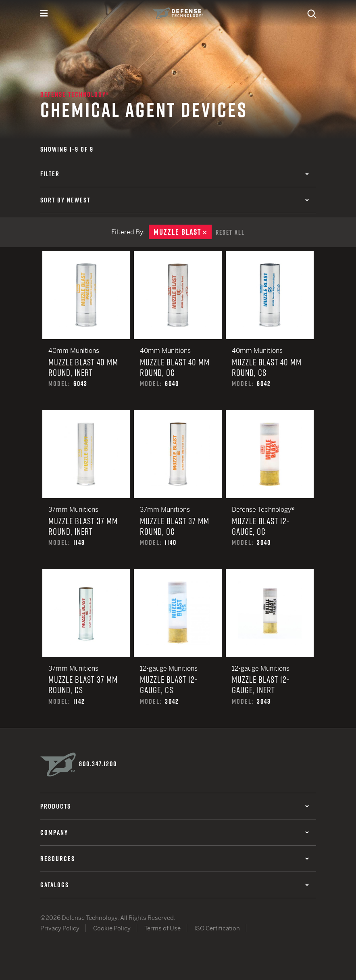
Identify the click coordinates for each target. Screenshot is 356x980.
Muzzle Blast (183, 232)
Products (175, 805)
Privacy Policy (60, 927)
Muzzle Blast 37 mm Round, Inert (86, 489)
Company (175, 831)
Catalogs (175, 884)
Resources (175, 857)
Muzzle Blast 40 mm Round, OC (178, 330)
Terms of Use (162, 927)
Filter (175, 174)
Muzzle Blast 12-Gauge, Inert (270, 648)
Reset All (230, 232)
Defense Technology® (75, 94)
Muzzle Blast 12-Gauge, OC (270, 489)
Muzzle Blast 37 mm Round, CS (86, 648)
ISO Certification (217, 927)
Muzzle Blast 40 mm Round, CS (270, 330)
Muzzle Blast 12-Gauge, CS (178, 648)
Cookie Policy (112, 927)
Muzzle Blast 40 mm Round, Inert (86, 330)
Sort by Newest (175, 200)
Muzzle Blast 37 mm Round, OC (178, 489)
